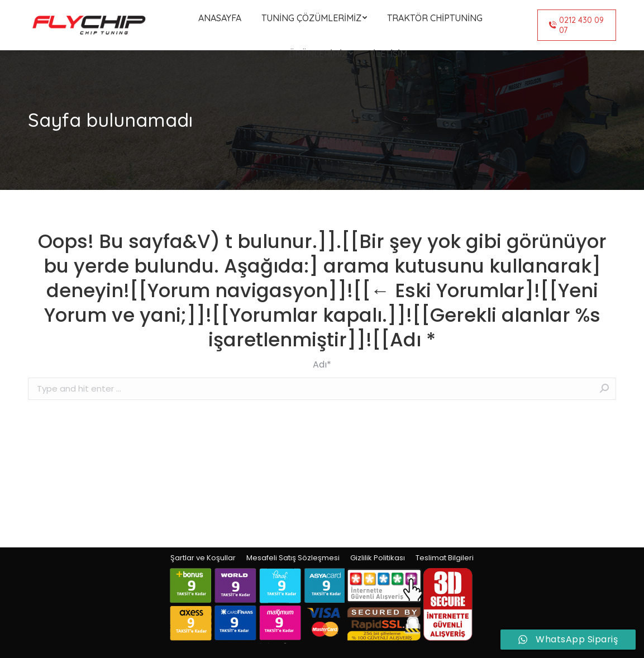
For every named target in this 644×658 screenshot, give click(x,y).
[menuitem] (220, 18)
